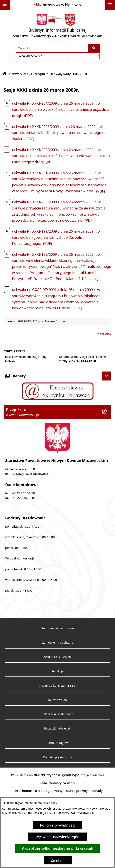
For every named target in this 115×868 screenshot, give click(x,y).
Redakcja (57, 671)
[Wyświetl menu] (110, 5)
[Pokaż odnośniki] (5, 5)
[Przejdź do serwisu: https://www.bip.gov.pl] (57, 5)
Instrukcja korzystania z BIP (58, 685)
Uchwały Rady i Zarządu (27, 74)
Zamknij (58, 860)
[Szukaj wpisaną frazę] (94, 48)
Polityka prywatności (58, 825)
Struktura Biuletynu (58, 657)
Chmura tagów (58, 743)
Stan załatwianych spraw (57, 628)
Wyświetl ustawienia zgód (57, 837)
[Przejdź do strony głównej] (58, 27)
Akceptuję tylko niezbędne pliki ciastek (58, 848)
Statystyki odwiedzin (57, 728)
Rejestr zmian (57, 700)
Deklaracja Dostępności (57, 714)
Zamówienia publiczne (57, 642)
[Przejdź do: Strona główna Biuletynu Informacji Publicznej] (4, 74)
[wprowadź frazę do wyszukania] (52, 48)
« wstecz (104, 333)
